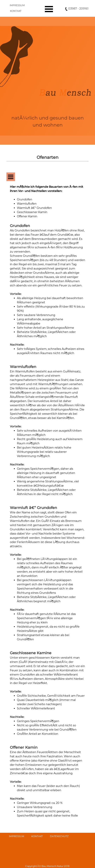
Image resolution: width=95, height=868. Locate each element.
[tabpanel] (48, 21)
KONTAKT (16, 11)
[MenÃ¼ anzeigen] (49, 9)
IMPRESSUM (17, 5)
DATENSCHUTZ (59, 836)
